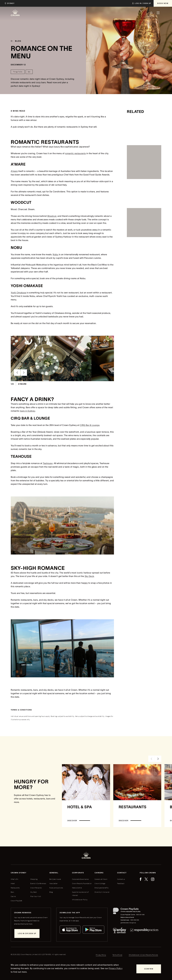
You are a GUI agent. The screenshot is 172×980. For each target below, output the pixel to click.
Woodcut (52, 216)
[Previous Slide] (17, 385)
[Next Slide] (24, 385)
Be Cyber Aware (55, 892)
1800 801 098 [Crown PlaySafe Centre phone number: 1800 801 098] (140, 927)
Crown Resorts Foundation (82, 896)
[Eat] (29, 72)
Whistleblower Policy (80, 912)
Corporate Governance (80, 892)
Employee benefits (102, 900)
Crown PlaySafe (16, 913)
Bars (12, 905)
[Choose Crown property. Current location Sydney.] (9, 3)
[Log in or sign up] (27, 946)
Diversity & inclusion (102, 905)
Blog (51, 905)
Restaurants (15, 900)
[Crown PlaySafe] (129, 924)
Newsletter (54, 896)
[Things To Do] (18, 72)
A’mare (14, 171)
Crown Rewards (36, 900)
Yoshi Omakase (18, 293)
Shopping (34, 892)
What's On (14, 892)
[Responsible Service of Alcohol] (120, 943)
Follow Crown (148, 885)
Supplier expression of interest (80, 906)
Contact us (121, 892)
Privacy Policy (115, 968)
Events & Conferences (38, 896)
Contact (122, 885)
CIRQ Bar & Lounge (90, 438)
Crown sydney (19, 885)
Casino (13, 909)
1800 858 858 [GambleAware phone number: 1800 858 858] (135, 933)
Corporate (78, 885)
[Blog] (15, 41)
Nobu (55, 254)
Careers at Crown (101, 892)
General (54, 885)
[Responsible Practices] (144, 943)
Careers (99, 885)
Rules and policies (56, 900)
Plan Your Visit (36, 909)
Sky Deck (89, 589)
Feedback (121, 896)
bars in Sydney (28, 423)
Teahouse (48, 476)
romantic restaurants (75, 153)
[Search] (152, 13)
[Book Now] (163, 3)
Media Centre (77, 900)
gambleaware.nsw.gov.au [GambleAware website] (128, 935)
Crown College (100, 896)
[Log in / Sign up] (142, 3)
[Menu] (158, 13)
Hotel (13, 896)
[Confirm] (149, 969)
